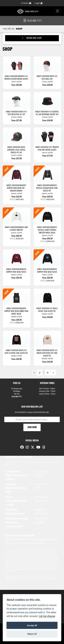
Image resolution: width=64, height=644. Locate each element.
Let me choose (47, 616)
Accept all (32, 625)
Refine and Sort (32, 38)
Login (39, 3)
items (26, 3)
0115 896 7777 (33, 21)
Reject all (32, 634)
